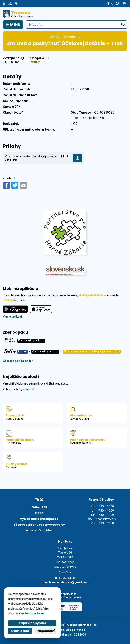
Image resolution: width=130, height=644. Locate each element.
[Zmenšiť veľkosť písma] (112, 4)
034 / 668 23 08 (65, 578)
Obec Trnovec (75, 630)
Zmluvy (35, 62)
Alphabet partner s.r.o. (82, 625)
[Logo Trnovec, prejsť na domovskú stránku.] (65, 14)
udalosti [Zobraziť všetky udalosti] (28, 389)
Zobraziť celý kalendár (18, 361)
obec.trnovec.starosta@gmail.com (65, 582)
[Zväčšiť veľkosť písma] (117, 4)
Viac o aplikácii (13, 317)
